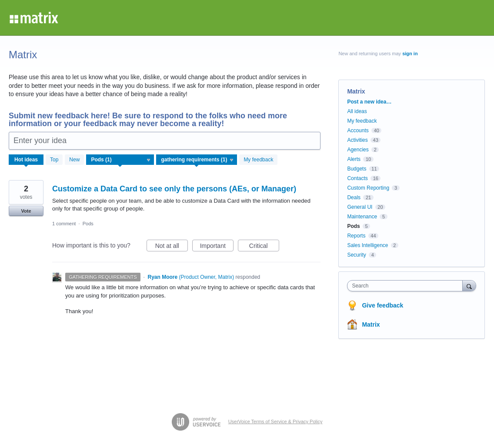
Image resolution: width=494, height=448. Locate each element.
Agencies (358, 150)
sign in (410, 53)
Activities (357, 140)
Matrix (371, 324)
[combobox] (407, 286)
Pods (88, 224)
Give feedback (382, 305)
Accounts (358, 130)
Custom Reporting (368, 188)
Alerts (354, 159)
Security (356, 255)
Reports (356, 236)
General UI (360, 207)
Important (217, 247)
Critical (264, 247)
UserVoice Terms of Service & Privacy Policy (275, 421)
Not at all (172, 247)
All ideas (357, 111)
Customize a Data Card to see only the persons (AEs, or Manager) (174, 189)
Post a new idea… (369, 102)
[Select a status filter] (197, 160)
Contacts (357, 178)
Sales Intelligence (367, 245)
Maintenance (362, 217)
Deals (354, 197)
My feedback (258, 160)
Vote (26, 211)
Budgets (357, 169)
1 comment (64, 224)
